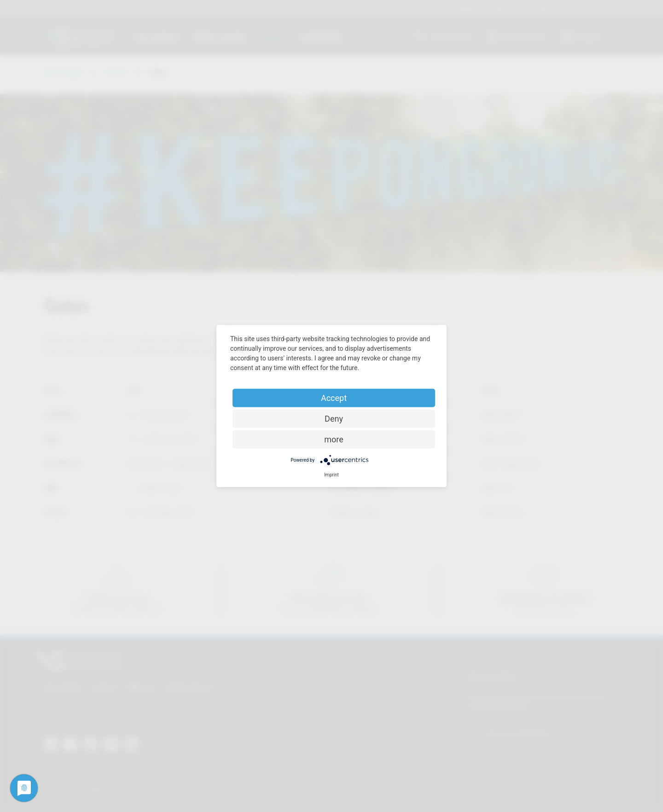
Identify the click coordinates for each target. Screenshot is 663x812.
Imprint (331, 475)
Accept (334, 398)
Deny (334, 419)
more (334, 439)
